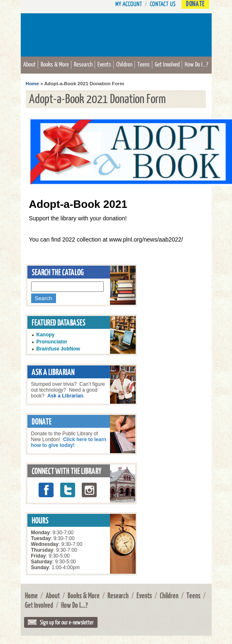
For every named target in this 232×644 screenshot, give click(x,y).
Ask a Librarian (65, 396)
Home (32, 83)
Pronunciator (52, 342)
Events (104, 64)
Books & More (55, 64)
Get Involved (167, 64)
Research (83, 64)
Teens (144, 64)
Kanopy (46, 335)
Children (124, 64)
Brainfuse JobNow (58, 349)
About (29, 64)
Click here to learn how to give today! (69, 442)
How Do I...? (197, 64)
